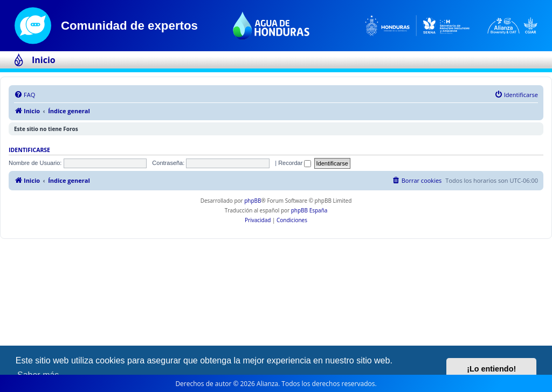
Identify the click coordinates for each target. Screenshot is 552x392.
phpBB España (309, 210)
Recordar (295, 163)
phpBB (253, 201)
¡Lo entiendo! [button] (491, 369)
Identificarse (29, 150)
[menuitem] (25, 95)
